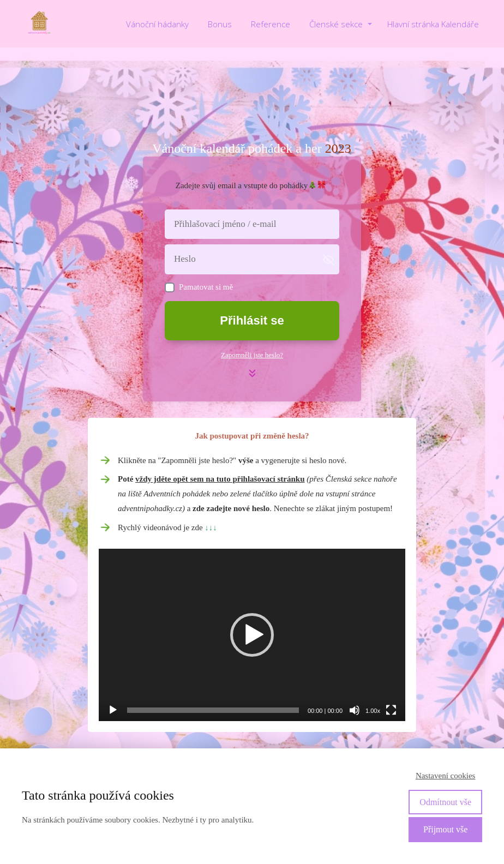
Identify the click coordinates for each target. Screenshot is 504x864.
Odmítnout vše (445, 802)
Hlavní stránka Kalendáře (433, 24)
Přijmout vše (445, 829)
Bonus (220, 24)
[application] (252, 635)
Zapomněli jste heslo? (252, 355)
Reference (271, 24)
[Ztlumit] (355, 710)
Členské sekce (336, 24)
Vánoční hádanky (157, 24)
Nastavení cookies (446, 776)
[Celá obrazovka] (391, 710)
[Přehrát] (113, 710)
